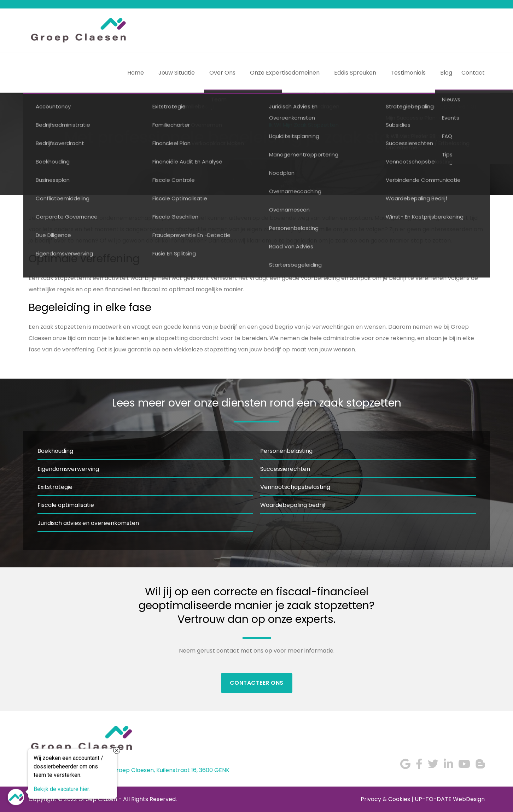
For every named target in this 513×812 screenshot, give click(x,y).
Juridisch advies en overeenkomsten (88, 523)
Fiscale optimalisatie (66, 505)
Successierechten (285, 469)
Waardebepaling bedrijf (293, 505)
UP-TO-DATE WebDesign (450, 799)
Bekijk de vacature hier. (62, 788)
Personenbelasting (286, 451)
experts (314, 619)
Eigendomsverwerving (68, 469)
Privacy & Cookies (385, 799)
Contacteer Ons (257, 683)
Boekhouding (55, 451)
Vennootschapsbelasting (295, 487)
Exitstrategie (55, 487)
